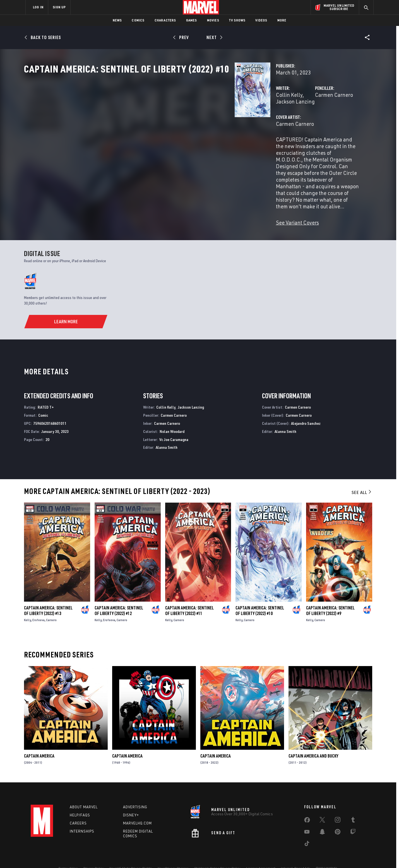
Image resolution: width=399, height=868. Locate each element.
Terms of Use (68, 855)
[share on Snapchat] (322, 819)
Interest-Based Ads (296, 855)
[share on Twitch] (353, 819)
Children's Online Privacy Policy (217, 855)
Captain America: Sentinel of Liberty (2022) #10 (260, 597)
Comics (138, 20)
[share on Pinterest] (338, 819)
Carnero (51, 607)
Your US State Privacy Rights (131, 855)
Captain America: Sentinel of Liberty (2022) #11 (189, 597)
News (117, 20)
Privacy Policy (94, 855)
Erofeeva (39, 607)
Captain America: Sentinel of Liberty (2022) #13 (48, 597)
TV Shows (237, 20)
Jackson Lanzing (177, 119)
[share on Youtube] (307, 819)
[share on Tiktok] (307, 831)
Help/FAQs (80, 802)
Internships (82, 818)
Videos (261, 20)
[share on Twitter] (322, 807)
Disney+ (131, 802)
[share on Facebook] (307, 808)
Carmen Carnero (260, 119)
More (282, 20)
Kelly (27, 607)
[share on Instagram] (338, 807)
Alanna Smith (167, 434)
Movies (213, 20)
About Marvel (84, 794)
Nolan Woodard (172, 418)
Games (192, 20)
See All (362, 479)
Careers (78, 810)
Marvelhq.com (137, 810)
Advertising (135, 794)
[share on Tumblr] (353, 807)
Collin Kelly (142, 119)
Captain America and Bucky (313, 742)
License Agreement (261, 855)
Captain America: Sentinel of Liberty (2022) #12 (119, 597)
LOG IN (38, 7)
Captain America (39, 742)
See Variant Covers (150, 193)
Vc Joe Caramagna (174, 426)
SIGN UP (59, 7)
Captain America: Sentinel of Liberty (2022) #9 (330, 597)
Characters (165, 20)
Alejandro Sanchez (306, 410)
